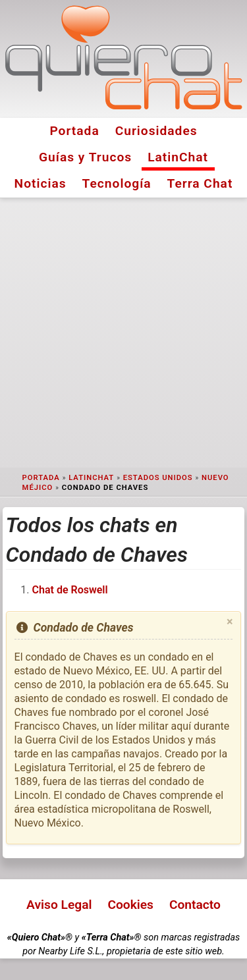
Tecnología (117, 183)
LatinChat (178, 157)
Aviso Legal (59, 905)
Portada (74, 131)
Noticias (41, 183)
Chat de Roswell (70, 590)
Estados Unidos (158, 478)
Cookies (130, 905)
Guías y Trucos (85, 157)
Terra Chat (200, 183)
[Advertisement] (123, 333)
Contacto (195, 905)
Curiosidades (156, 131)
